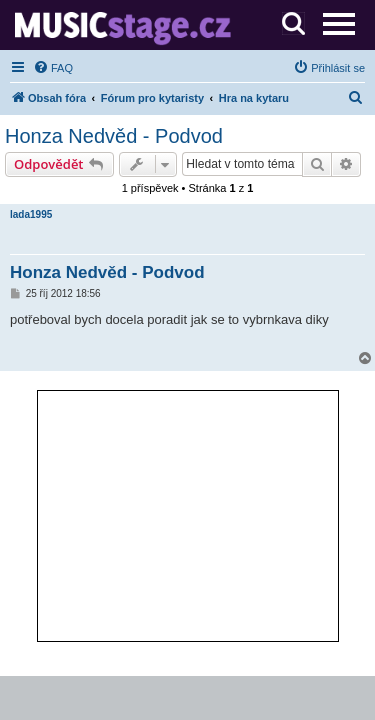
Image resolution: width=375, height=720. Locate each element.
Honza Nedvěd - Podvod (114, 136)
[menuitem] (53, 68)
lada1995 (31, 214)
